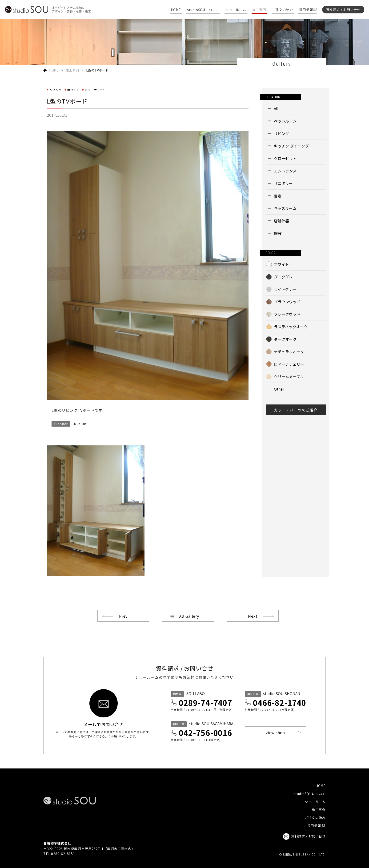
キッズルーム (285, 208)
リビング (56, 90)
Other (279, 389)
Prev (123, 616)
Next (253, 616)
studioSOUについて (203, 10)
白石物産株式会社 (57, 843)
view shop (275, 732)
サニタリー (283, 183)
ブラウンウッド (287, 302)
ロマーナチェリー (97, 90)
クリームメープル (289, 376)
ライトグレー (285, 289)
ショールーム (236, 10)
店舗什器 (281, 221)
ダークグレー (285, 277)
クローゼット (285, 158)
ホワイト (73, 90)
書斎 (278, 196)
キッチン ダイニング (291, 146)
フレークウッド (287, 314)
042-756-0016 (205, 733)
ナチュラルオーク (289, 352)
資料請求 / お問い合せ (343, 10)
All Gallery (189, 616)
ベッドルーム (285, 121)
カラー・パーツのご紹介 (296, 410)
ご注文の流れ (283, 10)
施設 (278, 233)
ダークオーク (285, 339)
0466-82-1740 (280, 703)
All (276, 108)
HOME (176, 10)
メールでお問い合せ (103, 724)
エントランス (285, 171)
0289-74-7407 (205, 703)
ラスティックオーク (291, 327)
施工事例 (259, 10)
